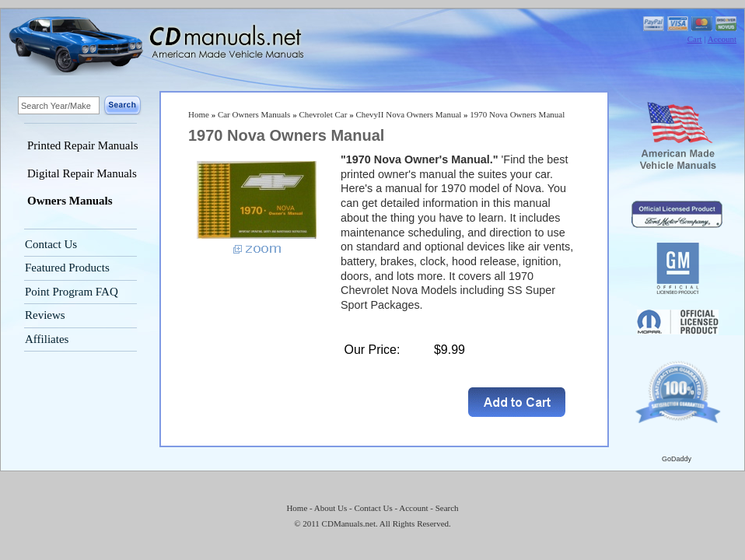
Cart (695, 39)
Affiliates (47, 339)
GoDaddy (677, 459)
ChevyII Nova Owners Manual (408, 114)
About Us (331, 508)
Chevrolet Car (323, 114)
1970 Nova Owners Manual (517, 114)
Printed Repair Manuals (82, 145)
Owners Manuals (70, 201)
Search (447, 508)
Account (722, 39)
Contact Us (51, 244)
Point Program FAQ (72, 292)
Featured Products (67, 268)
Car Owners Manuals (254, 114)
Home (199, 114)
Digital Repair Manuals (82, 173)
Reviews (45, 315)
